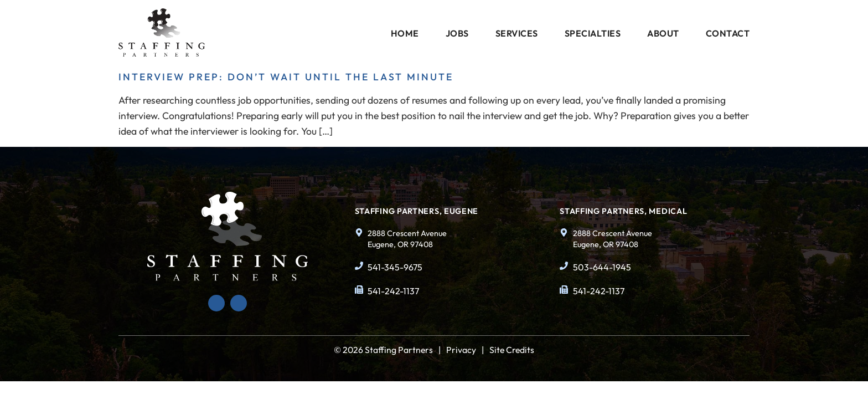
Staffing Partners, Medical (623, 211)
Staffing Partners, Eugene (417, 211)
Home (405, 33)
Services (517, 33)
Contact (728, 33)
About (663, 33)
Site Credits (512, 350)
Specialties (593, 33)
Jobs (457, 33)
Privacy (461, 350)
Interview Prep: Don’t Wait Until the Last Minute (286, 77)
